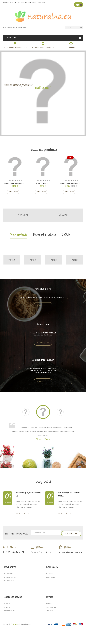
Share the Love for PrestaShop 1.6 (28, 494)
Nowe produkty (52, 577)
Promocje (50, 574)
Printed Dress (43, 184)
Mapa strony (51, 584)
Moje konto (9, 574)
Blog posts (43, 481)
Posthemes (15, 640)
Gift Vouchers (51, 615)
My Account (9, 625)
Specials (7, 615)
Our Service (51, 622)
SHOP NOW (42, 2)
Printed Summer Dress (15, 184)
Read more (41, 305)
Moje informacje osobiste (14, 588)
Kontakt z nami (52, 581)
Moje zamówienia (11, 577)
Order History (10, 619)
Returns (7, 622)
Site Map (7, 612)
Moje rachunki (10, 581)
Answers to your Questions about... (69, 494)
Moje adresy (9, 584)
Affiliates (50, 619)
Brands (49, 612)
